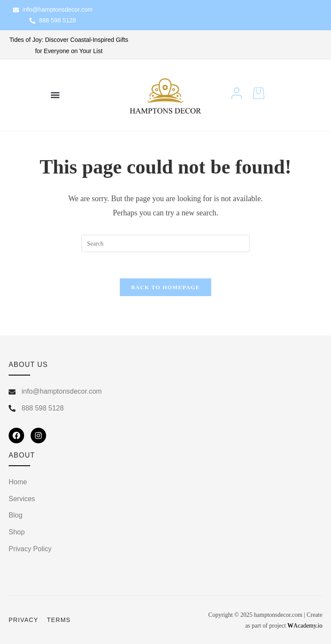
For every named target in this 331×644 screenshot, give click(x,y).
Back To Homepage (165, 287)
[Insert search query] (165, 243)
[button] (55, 95)
